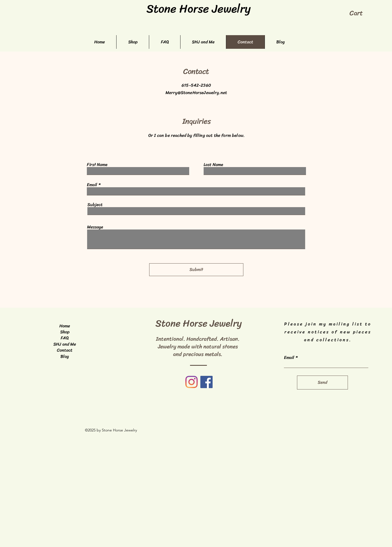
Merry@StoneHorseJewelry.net (196, 93)
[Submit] (196, 270)
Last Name (213, 165)
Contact (65, 350)
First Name (97, 165)
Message (95, 227)
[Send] (322, 383)
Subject (95, 205)
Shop (65, 332)
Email (92, 185)
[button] (360, 13)
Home (65, 326)
